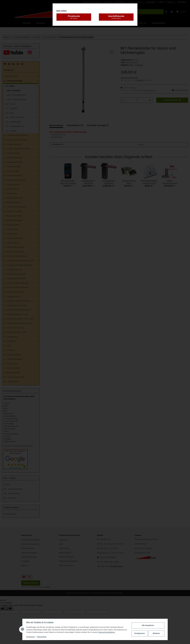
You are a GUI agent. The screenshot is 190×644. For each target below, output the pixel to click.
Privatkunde (74, 17)
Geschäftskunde (116, 17)
